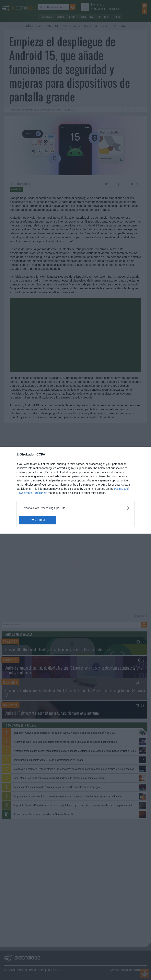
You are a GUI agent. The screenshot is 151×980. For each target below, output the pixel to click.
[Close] (143, 455)
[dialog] (75, 490)
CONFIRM (37, 520)
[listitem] (75, 508)
